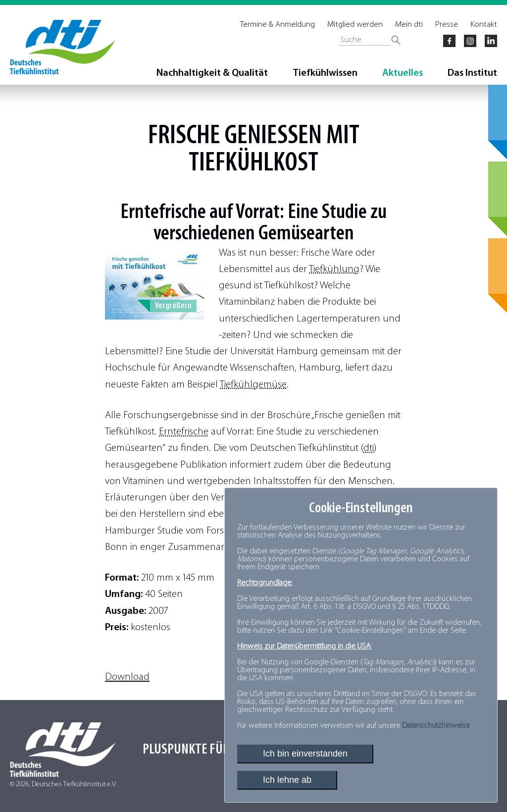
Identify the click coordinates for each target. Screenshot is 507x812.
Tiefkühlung (334, 269)
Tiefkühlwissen (325, 73)
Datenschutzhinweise (436, 726)
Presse (447, 25)
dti (369, 448)
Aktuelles (403, 73)
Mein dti (409, 25)
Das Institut (472, 73)
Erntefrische (184, 432)
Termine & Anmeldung (278, 25)
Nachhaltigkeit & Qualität (212, 73)
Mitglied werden (355, 25)
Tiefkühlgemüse (253, 385)
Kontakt (484, 25)
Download (127, 677)
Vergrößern (173, 306)
